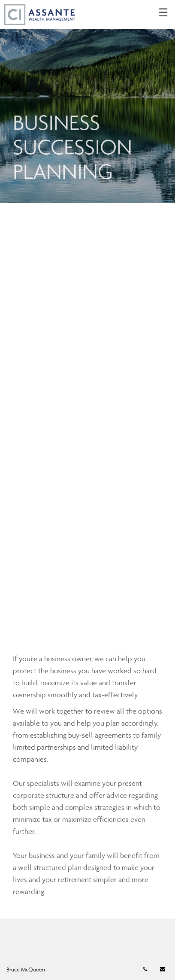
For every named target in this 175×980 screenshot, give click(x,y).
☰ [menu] (163, 13)
